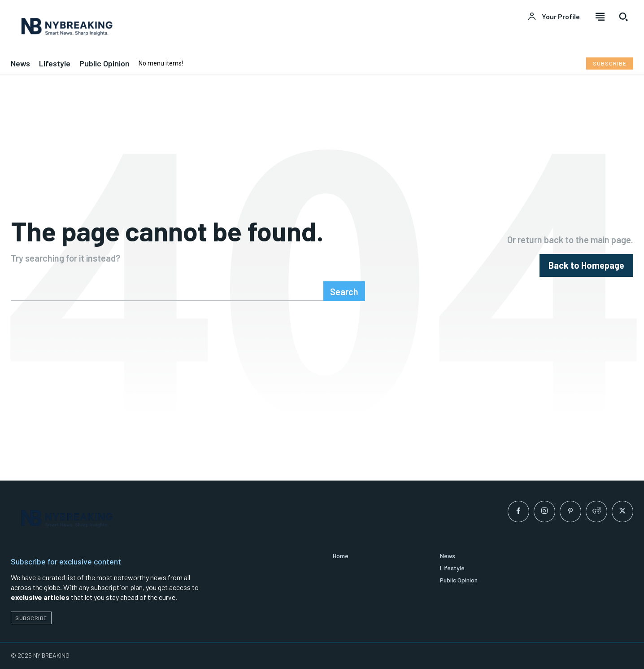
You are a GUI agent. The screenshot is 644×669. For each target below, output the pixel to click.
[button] (623, 17)
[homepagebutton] (586, 265)
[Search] (344, 291)
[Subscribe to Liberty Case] (610, 63)
